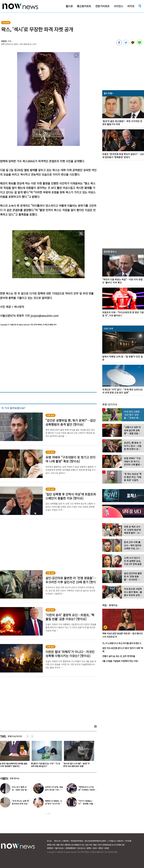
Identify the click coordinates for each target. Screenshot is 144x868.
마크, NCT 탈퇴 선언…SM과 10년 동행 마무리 (20, 790)
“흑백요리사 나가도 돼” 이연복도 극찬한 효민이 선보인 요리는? (87, 790)
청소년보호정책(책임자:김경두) (96, 841)
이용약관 (65, 841)
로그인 (49, 841)
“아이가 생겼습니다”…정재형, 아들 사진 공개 (87, 804)
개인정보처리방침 (77, 841)
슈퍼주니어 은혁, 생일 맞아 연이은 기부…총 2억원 (54, 790)
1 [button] (46, 814)
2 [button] (48, 814)
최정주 (4, 41)
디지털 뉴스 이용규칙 (116, 841)
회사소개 (57, 841)
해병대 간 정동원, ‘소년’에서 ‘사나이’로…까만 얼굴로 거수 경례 (54, 804)
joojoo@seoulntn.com (45, 316)
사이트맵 (128, 841)
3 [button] (50, 814)
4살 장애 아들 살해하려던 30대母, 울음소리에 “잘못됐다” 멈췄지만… (46, 765)
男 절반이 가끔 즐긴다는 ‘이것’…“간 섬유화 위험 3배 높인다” (78, 765)
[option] (46, 755)
